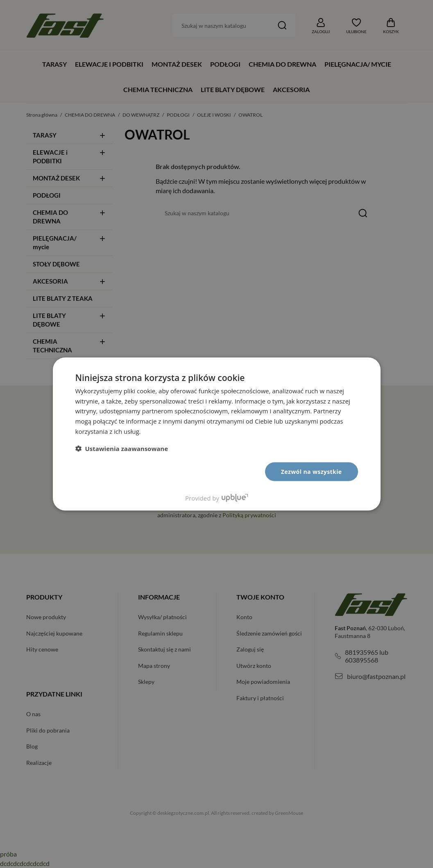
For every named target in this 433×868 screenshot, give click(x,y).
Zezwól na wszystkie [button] (312, 471)
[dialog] (216, 434)
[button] (122, 448)
